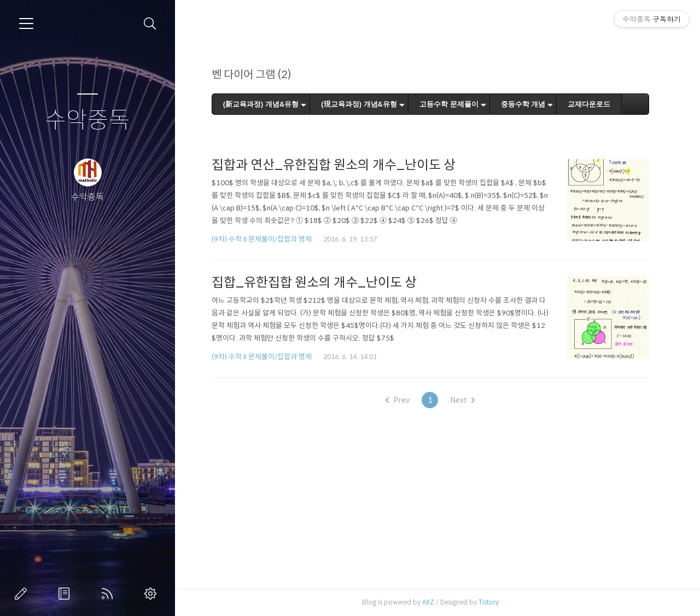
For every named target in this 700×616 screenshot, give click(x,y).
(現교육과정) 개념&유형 (360, 104)
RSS (109, 594)
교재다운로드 (590, 104)
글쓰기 (23, 594)
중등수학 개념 (523, 104)
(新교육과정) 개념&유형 (261, 104)
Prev (398, 400)
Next (463, 400)
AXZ (428, 602)
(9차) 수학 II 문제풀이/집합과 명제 (262, 239)
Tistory (489, 602)
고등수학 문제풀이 (450, 104)
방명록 (66, 594)
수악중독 (87, 121)
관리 (153, 594)
